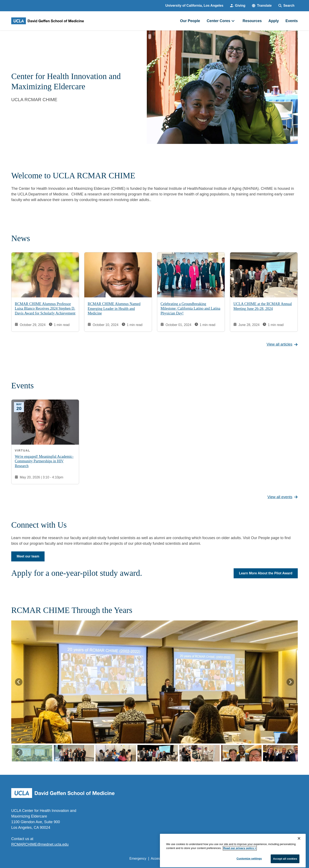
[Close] (299, 851)
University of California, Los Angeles (194, 6)
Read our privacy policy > (240, 861)
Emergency (138, 859)
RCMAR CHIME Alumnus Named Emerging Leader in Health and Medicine (114, 309)
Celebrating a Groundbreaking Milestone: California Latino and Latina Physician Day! (190, 308)
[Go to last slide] (19, 682)
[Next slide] (290, 682)
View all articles (282, 344)
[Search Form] (286, 6)
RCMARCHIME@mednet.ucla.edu (40, 844)
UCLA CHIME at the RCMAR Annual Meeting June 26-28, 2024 (263, 306)
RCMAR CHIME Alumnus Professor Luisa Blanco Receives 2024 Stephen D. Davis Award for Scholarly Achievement (45, 308)
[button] (262, 6)
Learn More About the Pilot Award (266, 573)
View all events (283, 497)
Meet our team (28, 556)
